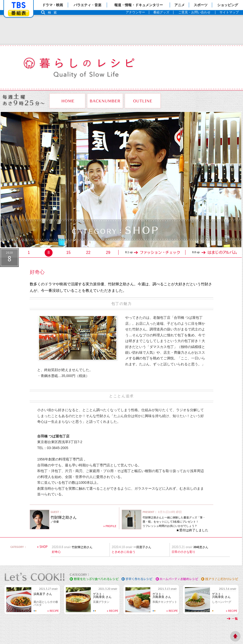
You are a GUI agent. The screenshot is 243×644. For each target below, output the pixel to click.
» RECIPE (53, 611)
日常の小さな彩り (183, 552)
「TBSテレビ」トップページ (19, 5)
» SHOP (42, 547)
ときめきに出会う (123, 552)
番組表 (19, 13)
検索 (54, 13)
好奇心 (56, 552)
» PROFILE (110, 526)
